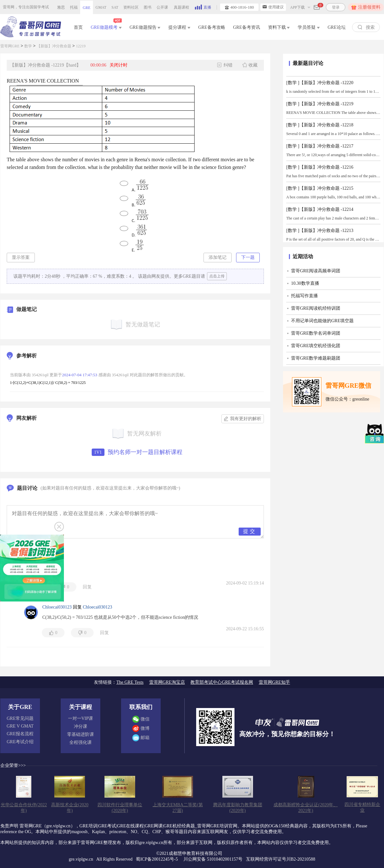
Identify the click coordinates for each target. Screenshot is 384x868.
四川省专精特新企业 (362, 807)
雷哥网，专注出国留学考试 (26, 7)
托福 (74, 7)
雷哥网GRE (10, 46)
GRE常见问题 (20, 718)
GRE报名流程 (20, 734)
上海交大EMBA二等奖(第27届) (178, 808)
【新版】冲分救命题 (54, 46)
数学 (28, 46)
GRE (87, 8)
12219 (81, 46)
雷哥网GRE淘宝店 (167, 682)
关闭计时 (119, 65)
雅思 (61, 7)
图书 (148, 7)
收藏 (250, 65)
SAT (115, 7)
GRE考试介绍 (20, 742)
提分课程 (179, 27)
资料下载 (279, 27)
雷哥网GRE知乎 (274, 682)
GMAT (101, 7)
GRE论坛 (337, 27)
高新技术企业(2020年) (70, 808)
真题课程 (181, 7)
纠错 (225, 65)
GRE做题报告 (145, 27)
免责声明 (9, 826)
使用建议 (273, 7)
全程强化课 (81, 742)
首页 (78, 27)
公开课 (162, 7)
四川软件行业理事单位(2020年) (120, 808)
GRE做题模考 (106, 26)
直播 (203, 7)
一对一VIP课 (81, 718)
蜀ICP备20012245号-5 (157, 859)
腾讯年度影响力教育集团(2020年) (238, 808)
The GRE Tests (130, 682)
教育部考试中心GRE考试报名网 (222, 682)
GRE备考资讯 (247, 27)
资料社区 (131, 7)
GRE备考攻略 (212, 27)
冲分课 (81, 726)
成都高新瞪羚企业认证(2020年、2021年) (306, 808)
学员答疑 (309, 27)
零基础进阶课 (81, 734)
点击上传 (217, 276)
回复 (87, 587)
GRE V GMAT (20, 726)
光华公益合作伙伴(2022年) (24, 808)
